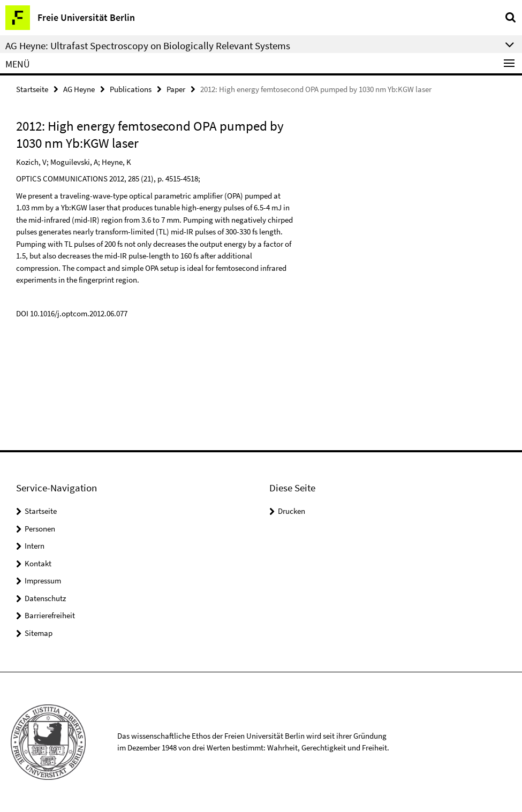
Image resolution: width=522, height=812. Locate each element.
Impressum (43, 580)
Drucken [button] (292, 511)
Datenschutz (45, 598)
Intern (35, 546)
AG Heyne (79, 89)
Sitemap (39, 633)
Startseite (32, 89)
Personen (40, 529)
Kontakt (38, 563)
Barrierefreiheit (50, 615)
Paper (176, 89)
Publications (131, 89)
